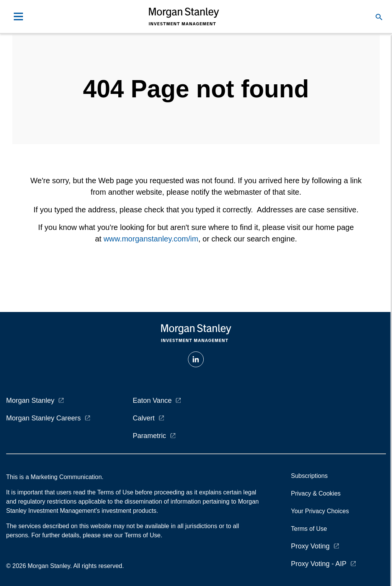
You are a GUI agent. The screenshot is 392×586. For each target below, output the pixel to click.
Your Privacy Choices (322, 511)
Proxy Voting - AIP (319, 564)
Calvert (144, 418)
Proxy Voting (310, 546)
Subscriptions (309, 476)
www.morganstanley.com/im (151, 239)
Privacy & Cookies (316, 493)
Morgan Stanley (30, 401)
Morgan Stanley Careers (43, 418)
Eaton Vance (152, 401)
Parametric (149, 436)
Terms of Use (309, 529)
